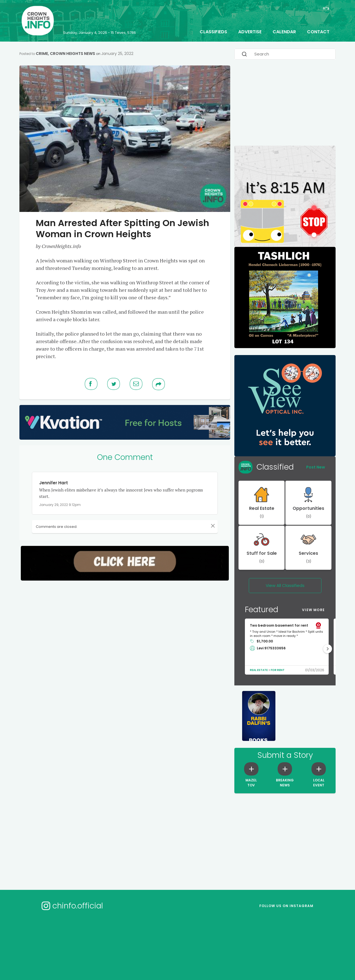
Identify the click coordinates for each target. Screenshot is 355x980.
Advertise (250, 31)
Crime (42, 53)
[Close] (213, 525)
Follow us (286, 905)
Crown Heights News (73, 53)
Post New (316, 466)
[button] (328, 648)
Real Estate (259, 669)
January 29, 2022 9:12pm (60, 504)
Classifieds (213, 31)
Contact (318, 31)
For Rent (278, 669)
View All (285, 585)
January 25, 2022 (117, 53)
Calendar (284, 31)
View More (313, 609)
